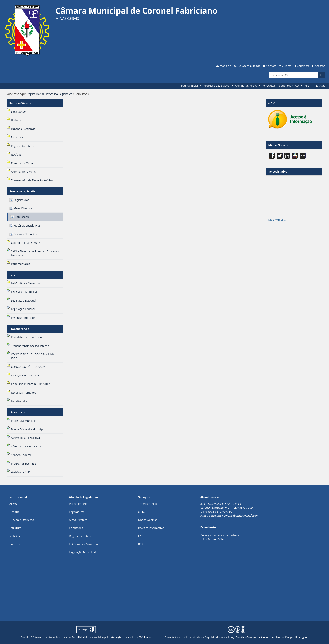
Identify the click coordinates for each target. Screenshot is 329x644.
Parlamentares (78, 504)
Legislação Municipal (82, 552)
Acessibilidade (251, 66)
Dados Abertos (148, 520)
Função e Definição (22, 520)
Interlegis (115, 637)
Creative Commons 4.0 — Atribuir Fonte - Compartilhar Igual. (272, 637)
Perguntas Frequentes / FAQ (281, 86)
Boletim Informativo (151, 528)
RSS (307, 86)
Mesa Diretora (78, 520)
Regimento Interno (81, 536)
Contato (272, 66)
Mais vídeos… (277, 220)
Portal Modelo (80, 637)
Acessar (320, 66)
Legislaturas (77, 512)
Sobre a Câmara (20, 103)
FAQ (141, 536)
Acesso (14, 504)
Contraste (303, 66)
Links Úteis (17, 412)
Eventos (14, 544)
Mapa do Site (228, 66)
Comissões (76, 528)
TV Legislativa (278, 171)
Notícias (320, 86)
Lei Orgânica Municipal (84, 544)
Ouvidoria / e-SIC (246, 86)
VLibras (287, 66)
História (14, 512)
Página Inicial (189, 86)
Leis (12, 275)
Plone (148, 637)
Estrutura (15, 528)
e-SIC (142, 512)
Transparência (19, 329)
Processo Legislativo (217, 86)
